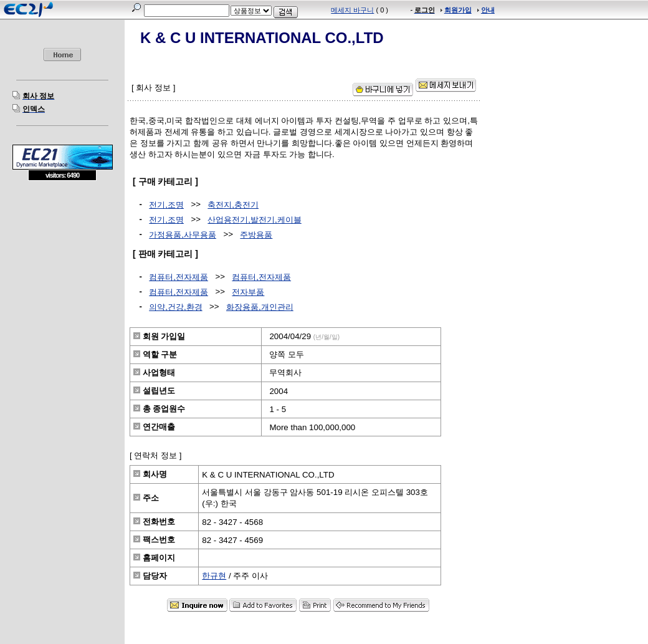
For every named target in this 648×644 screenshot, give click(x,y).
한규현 (214, 576)
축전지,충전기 (233, 205)
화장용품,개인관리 (260, 307)
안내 (488, 10)
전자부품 (248, 292)
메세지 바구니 (352, 10)
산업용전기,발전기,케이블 (254, 220)
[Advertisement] (62, 271)
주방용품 (256, 235)
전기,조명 (166, 205)
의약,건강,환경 (175, 307)
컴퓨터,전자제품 (179, 277)
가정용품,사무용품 (183, 235)
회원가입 (458, 10)
